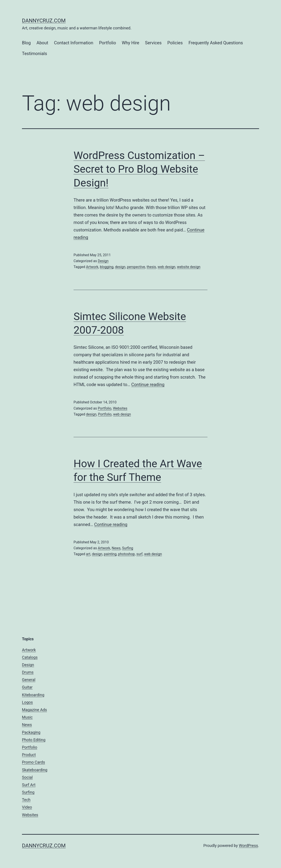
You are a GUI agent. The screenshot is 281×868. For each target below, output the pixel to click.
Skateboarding (35, 770)
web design (167, 267)
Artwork (92, 267)
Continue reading (148, 385)
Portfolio (107, 43)
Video (27, 807)
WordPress (248, 846)
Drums (28, 672)
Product (29, 755)
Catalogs (30, 657)
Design (103, 261)
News (116, 548)
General (29, 680)
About (42, 43)
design (120, 267)
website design (189, 267)
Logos (27, 702)
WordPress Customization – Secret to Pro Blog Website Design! (139, 169)
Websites (120, 408)
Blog (26, 43)
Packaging (31, 732)
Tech (26, 800)
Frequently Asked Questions (216, 43)
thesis (151, 267)
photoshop (126, 554)
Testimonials (34, 54)
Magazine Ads (34, 710)
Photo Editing (34, 740)
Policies (175, 43)
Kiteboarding (33, 695)
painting (110, 554)
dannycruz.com (44, 21)
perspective (136, 267)
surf (139, 554)
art (88, 554)
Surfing (128, 548)
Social (27, 777)
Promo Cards (33, 762)
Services (153, 43)
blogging (107, 267)
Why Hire (131, 43)
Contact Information (74, 43)
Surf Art (29, 785)
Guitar (27, 687)
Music (27, 717)
